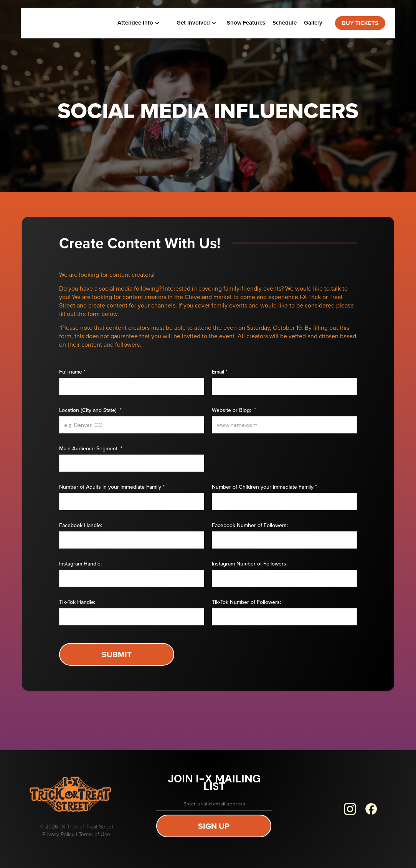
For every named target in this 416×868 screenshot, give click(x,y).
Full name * (72, 372)
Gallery (313, 23)
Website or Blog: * (234, 410)
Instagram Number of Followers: (250, 564)
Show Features (246, 23)
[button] (138, 23)
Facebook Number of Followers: (250, 526)
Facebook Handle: (81, 526)
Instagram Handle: (80, 564)
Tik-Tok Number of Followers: (246, 602)
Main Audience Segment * (91, 449)
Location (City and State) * (90, 410)
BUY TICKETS (360, 23)
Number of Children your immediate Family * (264, 487)
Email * (220, 372)
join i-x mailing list (214, 783)
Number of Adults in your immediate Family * (112, 487)
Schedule (285, 23)
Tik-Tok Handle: (77, 602)
